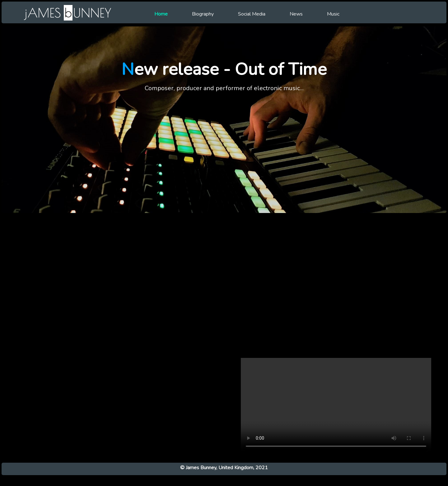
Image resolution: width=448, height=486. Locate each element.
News (296, 14)
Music (333, 14)
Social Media (252, 14)
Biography (203, 14)
